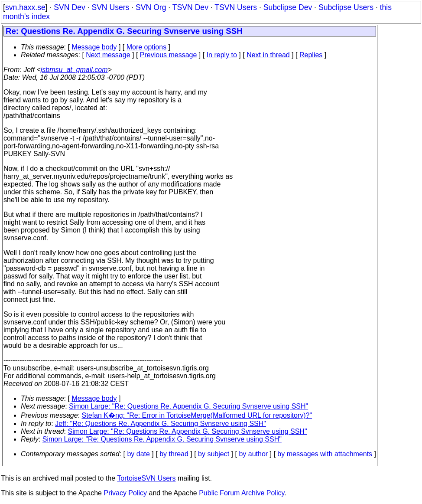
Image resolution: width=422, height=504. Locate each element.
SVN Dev (69, 7)
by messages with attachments (325, 454)
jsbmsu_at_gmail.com (74, 70)
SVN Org (151, 7)
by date (138, 454)
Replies (311, 55)
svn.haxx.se (25, 7)
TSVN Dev (190, 7)
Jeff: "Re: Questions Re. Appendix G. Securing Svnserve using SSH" (161, 424)
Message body (94, 47)
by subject (214, 454)
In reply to (222, 55)
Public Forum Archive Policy (242, 493)
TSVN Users (236, 7)
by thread (174, 454)
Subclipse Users (346, 7)
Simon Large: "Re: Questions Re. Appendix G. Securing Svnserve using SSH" (188, 406)
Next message (108, 55)
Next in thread (268, 55)
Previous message (169, 55)
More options (147, 47)
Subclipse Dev (288, 7)
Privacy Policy (125, 493)
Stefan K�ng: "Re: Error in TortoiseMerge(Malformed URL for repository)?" (197, 415)
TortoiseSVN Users (146, 478)
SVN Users (110, 7)
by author (253, 454)
